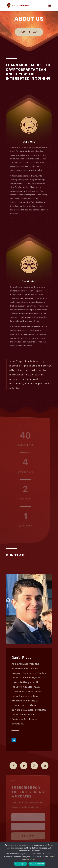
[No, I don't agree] (54, 855)
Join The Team (29, 32)
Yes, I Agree (21, 864)
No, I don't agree (37, 864)
